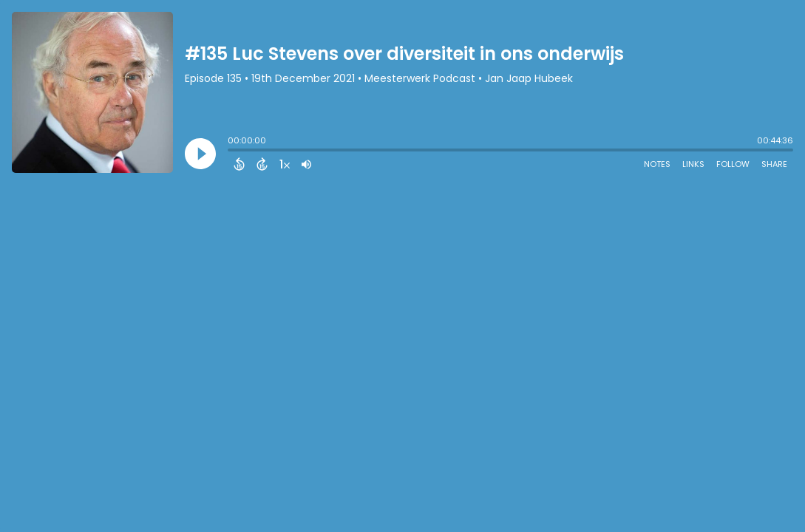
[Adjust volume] (306, 164)
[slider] (231, 151)
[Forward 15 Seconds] (262, 164)
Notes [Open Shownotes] (657, 164)
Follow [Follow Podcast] (733, 164)
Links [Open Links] (693, 164)
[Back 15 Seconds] (239, 164)
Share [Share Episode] (774, 164)
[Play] (200, 154)
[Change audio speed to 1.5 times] (285, 164)
